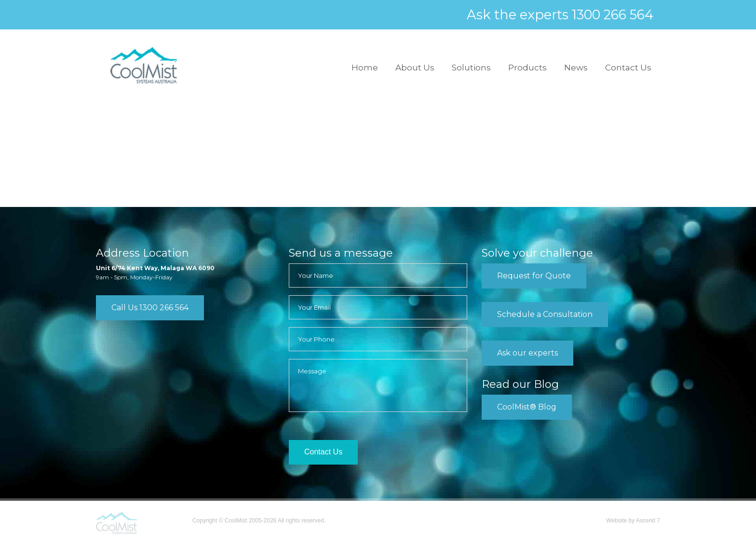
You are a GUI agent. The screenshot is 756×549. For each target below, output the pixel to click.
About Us (415, 68)
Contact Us (628, 68)
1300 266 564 (613, 15)
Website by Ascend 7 (633, 521)
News (576, 68)
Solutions (471, 68)
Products (527, 68)
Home (365, 68)
